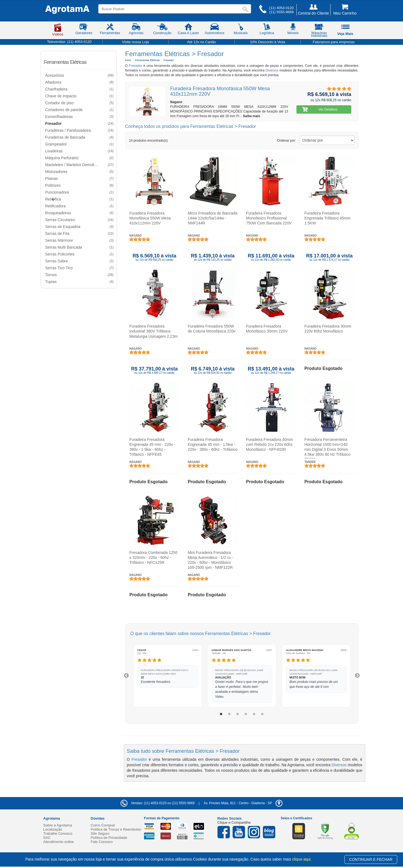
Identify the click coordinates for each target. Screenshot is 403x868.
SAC (47, 838)
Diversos (272, 70)
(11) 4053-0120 (281, 8)
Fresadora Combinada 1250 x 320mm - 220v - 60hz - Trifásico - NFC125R (153, 557)
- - (243, 803)
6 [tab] (262, 714)
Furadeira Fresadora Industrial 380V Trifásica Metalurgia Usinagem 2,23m (153, 331)
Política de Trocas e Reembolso (116, 829)
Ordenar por (287, 141)
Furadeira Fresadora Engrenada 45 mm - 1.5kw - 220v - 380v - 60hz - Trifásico (212, 444)
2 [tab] (229, 714)
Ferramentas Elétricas (65, 62)
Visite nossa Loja (135, 42)
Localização (53, 829)
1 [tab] (221, 714)
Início (128, 60)
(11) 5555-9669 (281, 12)
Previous (126, 676)
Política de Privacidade (109, 838)
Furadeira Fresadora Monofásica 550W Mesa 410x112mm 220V (150, 218)
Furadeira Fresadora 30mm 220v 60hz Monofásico (328, 329)
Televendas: (69, 42)
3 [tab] (238, 714)
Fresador (169, 60)
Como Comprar (103, 825)
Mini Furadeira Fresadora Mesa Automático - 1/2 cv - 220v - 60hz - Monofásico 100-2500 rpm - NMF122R (210, 560)
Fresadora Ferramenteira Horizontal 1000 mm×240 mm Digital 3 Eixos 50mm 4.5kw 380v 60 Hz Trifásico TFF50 (327, 448)
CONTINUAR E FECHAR (371, 859)
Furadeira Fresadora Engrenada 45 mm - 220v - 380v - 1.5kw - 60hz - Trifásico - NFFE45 (152, 447)
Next (357, 676)
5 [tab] (254, 714)
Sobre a (58, 825)
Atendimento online (58, 842)
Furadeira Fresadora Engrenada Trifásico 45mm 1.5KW (327, 218)
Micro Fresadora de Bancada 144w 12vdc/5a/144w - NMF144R (212, 218)
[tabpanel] (168, 676)
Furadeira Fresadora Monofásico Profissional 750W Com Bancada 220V (269, 218)
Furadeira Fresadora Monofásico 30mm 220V (267, 329)
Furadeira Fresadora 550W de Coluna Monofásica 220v (211, 329)
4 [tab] (246, 714)
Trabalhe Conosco (58, 833)
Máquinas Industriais (319, 31)
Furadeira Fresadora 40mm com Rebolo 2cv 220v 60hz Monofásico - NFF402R (269, 444)
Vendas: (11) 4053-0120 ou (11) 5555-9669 (158, 803)
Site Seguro (100, 833)
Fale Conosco (102, 842)
